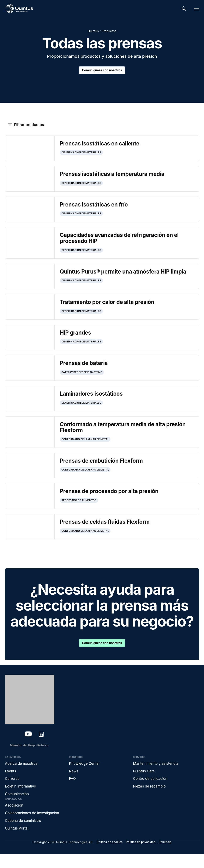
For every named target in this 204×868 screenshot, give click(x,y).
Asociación (15, 818)
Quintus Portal (17, 842)
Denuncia (165, 856)
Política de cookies (110, 856)
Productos (109, 31)
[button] (102, 125)
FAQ (73, 790)
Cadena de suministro (24, 834)
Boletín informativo (21, 798)
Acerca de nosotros (22, 774)
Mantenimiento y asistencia (157, 774)
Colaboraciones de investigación (34, 826)
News (74, 782)
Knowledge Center (85, 774)
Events (11, 782)
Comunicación (18, 806)
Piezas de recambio (150, 798)
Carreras (13, 790)
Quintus (93, 31)
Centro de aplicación (151, 790)
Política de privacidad (141, 856)
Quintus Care (145, 782)
